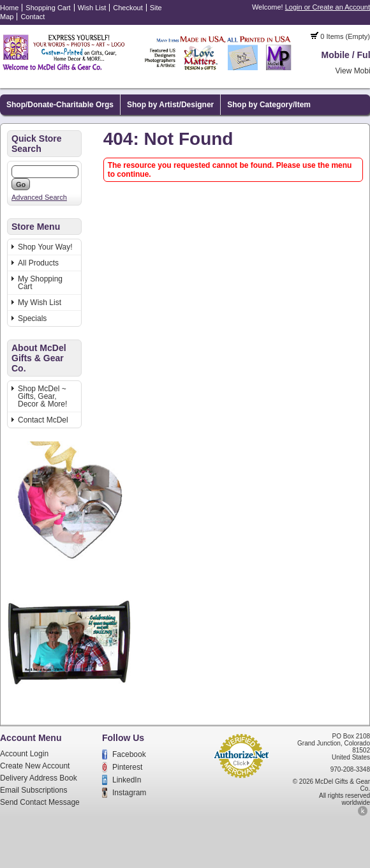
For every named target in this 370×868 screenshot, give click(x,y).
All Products (38, 263)
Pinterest (127, 767)
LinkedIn (127, 780)
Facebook (129, 754)
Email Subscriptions (33, 790)
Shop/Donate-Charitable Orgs (60, 105)
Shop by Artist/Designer (170, 105)
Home (9, 8)
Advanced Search (39, 197)
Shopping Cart (48, 8)
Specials (32, 318)
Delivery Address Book (39, 778)
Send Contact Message (40, 802)
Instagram (129, 793)
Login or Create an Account (328, 7)
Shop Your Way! (45, 247)
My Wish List (40, 303)
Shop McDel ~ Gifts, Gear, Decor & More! (42, 396)
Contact (33, 17)
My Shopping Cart (40, 283)
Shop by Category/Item (269, 105)
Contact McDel (43, 420)
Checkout (128, 8)
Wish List (92, 8)
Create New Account (35, 766)
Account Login (24, 754)
